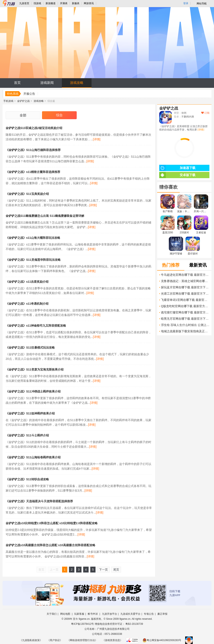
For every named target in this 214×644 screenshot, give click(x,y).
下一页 (103, 570)
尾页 (116, 570)
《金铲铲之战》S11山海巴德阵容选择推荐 (33, 150)
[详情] (97, 139)
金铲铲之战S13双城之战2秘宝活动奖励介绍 (34, 128)
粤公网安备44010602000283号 (162, 640)
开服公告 (29, 94)
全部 (23, 115)
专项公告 (149, 614)
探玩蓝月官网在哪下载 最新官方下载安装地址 (185, 287)
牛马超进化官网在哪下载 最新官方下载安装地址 (185, 275)
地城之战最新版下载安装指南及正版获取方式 (185, 331)
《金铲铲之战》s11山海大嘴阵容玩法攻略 (33, 238)
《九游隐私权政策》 (31, 640)
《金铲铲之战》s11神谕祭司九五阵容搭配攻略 (36, 326)
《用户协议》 (55, 640)
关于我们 (52, 614)
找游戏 (37, 3)
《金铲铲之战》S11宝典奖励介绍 (27, 194)
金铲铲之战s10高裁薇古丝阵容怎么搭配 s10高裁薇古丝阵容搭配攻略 (50, 545)
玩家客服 (79, 614)
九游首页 (24, 3)
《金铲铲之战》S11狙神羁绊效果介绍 (30, 413)
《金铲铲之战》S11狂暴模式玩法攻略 (30, 348)
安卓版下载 (177, 175)
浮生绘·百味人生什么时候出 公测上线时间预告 (185, 325)
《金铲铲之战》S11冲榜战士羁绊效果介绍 (33, 391)
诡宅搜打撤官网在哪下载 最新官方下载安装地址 (185, 312)
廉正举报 (162, 614)
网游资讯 (89, 3)
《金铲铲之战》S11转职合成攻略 (27, 479)
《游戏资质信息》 (112, 640)
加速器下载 (177, 168)
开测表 (64, 3)
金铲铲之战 (23, 101)
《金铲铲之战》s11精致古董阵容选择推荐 (33, 172)
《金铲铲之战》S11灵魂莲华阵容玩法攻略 (33, 260)
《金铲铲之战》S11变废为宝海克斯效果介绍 (35, 369)
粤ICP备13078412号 (82, 624)
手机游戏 (8, 101)
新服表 (76, 3)
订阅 (205, 113)
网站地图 (66, 614)
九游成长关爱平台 (130, 614)
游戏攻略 (77, 83)
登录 (186, 3)
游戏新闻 (47, 83)
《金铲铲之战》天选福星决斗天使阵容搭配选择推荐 (39, 501)
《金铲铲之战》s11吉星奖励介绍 (27, 282)
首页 (17, 83)
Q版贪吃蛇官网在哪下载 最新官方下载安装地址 (185, 306)
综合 (59, 115)
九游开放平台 (110, 614)
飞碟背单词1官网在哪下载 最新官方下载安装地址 (185, 300)
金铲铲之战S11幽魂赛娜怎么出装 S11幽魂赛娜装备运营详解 (45, 216)
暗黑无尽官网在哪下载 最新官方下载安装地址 (185, 319)
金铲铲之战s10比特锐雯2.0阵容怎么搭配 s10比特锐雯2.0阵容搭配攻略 (52, 523)
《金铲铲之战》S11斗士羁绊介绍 (27, 435)
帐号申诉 (93, 614)
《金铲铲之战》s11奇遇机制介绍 (27, 304)
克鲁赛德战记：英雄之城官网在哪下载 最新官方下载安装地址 (185, 281)
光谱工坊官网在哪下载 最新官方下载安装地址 (185, 294)
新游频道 (51, 3)
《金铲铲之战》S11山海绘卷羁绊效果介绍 (33, 457)
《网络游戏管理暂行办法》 (82, 640)
